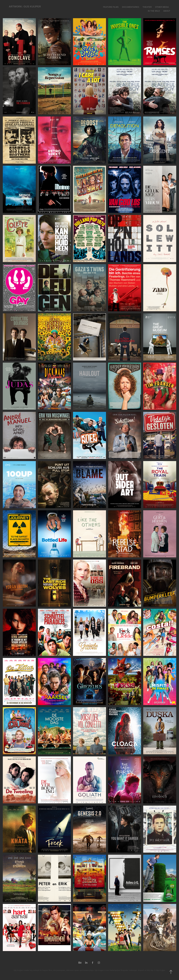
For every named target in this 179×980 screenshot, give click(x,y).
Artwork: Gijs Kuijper (25, 7)
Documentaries (131, 7)
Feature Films (111, 7)
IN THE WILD (154, 11)
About (167, 11)
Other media (162, 7)
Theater (147, 7)
